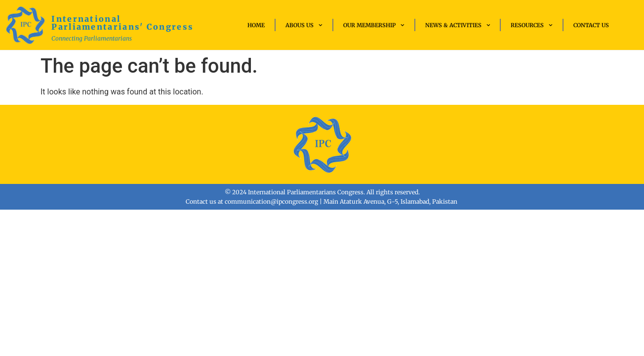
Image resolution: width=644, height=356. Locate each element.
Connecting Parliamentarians (92, 38)
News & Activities (458, 25)
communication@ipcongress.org (271, 201)
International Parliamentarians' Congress (122, 23)
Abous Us (304, 25)
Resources (532, 25)
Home (256, 25)
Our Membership (374, 25)
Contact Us (591, 25)
